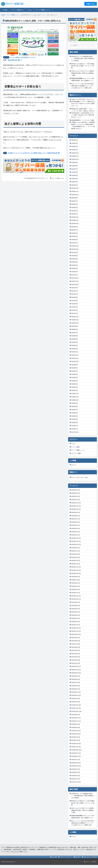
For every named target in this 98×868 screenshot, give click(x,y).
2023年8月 (75, 227)
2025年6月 (75, 172)
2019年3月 (75, 384)
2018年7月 (75, 410)
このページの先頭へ (91, 862)
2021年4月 (75, 304)
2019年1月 (75, 390)
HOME (5, 10)
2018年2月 (75, 426)
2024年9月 (75, 198)
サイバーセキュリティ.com (79, 477)
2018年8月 (75, 406)
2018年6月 (75, 413)
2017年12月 (75, 432)
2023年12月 (75, 217)
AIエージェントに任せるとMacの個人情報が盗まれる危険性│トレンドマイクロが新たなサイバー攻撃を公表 (83, 86)
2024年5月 (75, 204)
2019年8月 (75, 368)
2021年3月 (75, 307)
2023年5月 (75, 233)
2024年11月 (75, 191)
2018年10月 (75, 400)
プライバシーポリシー (66, 857)
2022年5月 (75, 262)
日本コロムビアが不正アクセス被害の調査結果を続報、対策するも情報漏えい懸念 (83, 73)
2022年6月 (75, 259)
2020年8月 (75, 329)
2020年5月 (75, 339)
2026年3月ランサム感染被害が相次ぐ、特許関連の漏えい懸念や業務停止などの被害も (83, 58)
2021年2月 (75, 310)
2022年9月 (75, 252)
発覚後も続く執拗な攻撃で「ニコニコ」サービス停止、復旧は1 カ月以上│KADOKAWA (83, 111)
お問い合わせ (87, 857)
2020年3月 (75, 345)
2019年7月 (75, 371)
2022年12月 (75, 246)
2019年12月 (75, 355)
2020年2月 (75, 349)
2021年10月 (75, 285)
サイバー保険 (75, 447)
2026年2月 (75, 146)
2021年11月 (75, 281)
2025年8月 (75, 166)
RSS (96, 857)
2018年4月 (75, 419)
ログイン (74, 465)
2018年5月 (75, 416)
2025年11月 (75, 156)
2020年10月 (75, 323)
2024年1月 (75, 214)
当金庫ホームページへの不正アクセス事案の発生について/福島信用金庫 (32, 153)
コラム (29, 10)
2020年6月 (75, 336)
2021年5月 (75, 301)
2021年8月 (75, 291)
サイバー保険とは (17, 10)
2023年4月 (75, 236)
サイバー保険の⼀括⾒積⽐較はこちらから (23, 57)
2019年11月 (75, 358)
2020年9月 (75, 326)
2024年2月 (75, 211)
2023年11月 (75, 220)
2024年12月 (75, 188)
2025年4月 (75, 179)
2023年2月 (75, 240)
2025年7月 (75, 169)
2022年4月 (75, 265)
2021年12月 (75, 278)
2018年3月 (75, 422)
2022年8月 (75, 256)
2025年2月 (75, 185)
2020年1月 (75, 352)
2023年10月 (75, 224)
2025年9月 (75, 163)
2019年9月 (75, 365)
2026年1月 (75, 150)
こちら (15, 852)
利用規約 (78, 857)
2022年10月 (75, 249)
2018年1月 (75, 429)
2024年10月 (75, 195)
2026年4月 (75, 140)
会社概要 (54, 857)
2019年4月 (75, 381)
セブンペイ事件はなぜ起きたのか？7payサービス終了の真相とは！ (83, 104)
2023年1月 (75, 243)
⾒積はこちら (91, 4)
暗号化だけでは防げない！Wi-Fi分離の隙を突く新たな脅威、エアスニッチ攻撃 (83, 66)
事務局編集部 (30, 178)
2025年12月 (75, 153)
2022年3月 (75, 268)
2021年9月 (75, 288)
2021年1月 (75, 313)
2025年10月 (75, 159)
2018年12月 (75, 394)
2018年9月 (75, 403)
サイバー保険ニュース (43, 10)
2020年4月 (75, 342)
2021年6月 (75, 297)
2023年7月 (75, 230)
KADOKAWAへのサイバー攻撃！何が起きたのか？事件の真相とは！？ (83, 115)
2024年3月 (75, 207)
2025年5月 (75, 175)
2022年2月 (75, 272)
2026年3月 (75, 143)
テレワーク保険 (76, 453)
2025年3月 (75, 182)
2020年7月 (75, 333)
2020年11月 (75, 320)
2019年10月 (75, 361)
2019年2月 (75, 387)
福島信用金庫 (12, 60)
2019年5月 (75, 378)
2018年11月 (75, 397)
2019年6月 (75, 374)
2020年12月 (75, 317)
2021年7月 (75, 294)
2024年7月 (75, 201)
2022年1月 (75, 275)
